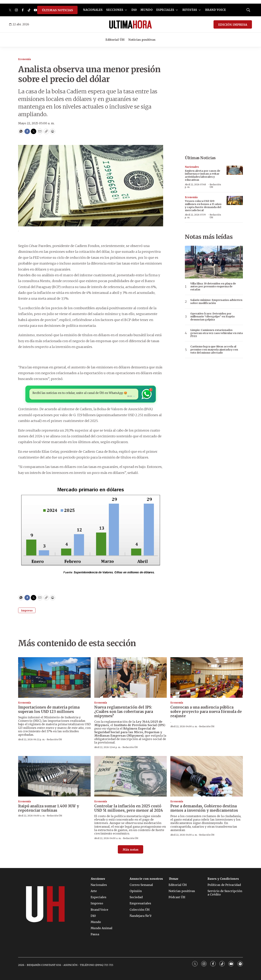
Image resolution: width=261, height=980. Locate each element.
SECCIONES (115, 10)
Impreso (27, 611)
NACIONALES (93, 10)
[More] (126, 10)
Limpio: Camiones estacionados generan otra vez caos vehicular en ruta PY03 (217, 333)
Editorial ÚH (115, 40)
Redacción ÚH (215, 186)
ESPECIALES (165, 10)
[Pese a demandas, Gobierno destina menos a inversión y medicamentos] (207, 776)
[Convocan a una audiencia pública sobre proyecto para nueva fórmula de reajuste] (207, 678)
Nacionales (192, 167)
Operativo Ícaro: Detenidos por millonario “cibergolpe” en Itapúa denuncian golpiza (212, 317)
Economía (24, 59)
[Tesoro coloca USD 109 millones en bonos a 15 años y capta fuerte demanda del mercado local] (235, 201)
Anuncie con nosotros (146, 879)
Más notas (130, 850)
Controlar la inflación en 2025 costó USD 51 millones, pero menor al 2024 (129, 808)
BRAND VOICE (216, 10)
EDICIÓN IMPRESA (233, 25)
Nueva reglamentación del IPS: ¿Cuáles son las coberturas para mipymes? (124, 712)
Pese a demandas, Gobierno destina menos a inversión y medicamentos (204, 808)
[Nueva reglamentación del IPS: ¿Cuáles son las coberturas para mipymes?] (130, 678)
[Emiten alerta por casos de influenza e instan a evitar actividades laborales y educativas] (235, 170)
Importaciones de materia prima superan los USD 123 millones (49, 709)
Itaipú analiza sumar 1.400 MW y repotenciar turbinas (49, 808)
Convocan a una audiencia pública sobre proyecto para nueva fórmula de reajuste (206, 712)
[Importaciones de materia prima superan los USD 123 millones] (54, 678)
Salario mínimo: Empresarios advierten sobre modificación (216, 302)
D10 (134, 10)
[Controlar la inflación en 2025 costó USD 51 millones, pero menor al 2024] (130, 776)
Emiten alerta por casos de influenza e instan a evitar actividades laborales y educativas (203, 175)
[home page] (130, 24)
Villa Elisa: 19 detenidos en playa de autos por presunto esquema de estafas (213, 287)
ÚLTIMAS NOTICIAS (57, 10)
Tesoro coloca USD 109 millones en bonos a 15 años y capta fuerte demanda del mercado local (203, 206)
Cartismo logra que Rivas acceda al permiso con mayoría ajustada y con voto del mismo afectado (214, 350)
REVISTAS (190, 10)
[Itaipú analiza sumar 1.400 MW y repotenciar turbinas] (54, 776)
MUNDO (146, 10)
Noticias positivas (142, 40)
